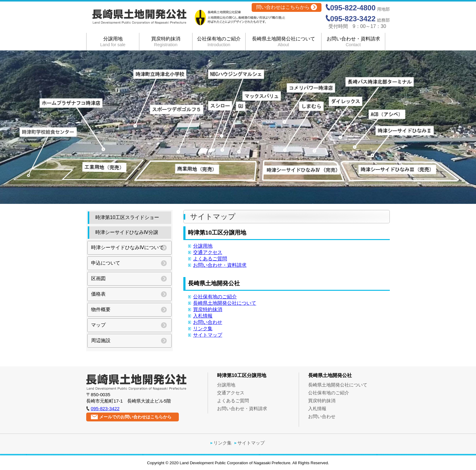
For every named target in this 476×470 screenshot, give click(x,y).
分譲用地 (113, 42)
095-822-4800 (353, 8)
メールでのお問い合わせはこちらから (135, 417)
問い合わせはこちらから (283, 7)
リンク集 (203, 329)
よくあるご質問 (210, 259)
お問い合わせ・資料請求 (353, 42)
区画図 (98, 278)
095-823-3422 (353, 19)
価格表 (98, 294)
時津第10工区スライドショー (127, 217)
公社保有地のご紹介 (219, 42)
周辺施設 (101, 340)
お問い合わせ (208, 322)
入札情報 (203, 316)
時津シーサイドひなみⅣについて (127, 247)
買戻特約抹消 (166, 42)
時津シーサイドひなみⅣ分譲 (127, 232)
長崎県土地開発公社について (283, 42)
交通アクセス (208, 252)
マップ (98, 325)
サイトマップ (208, 335)
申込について (106, 263)
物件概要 (101, 309)
